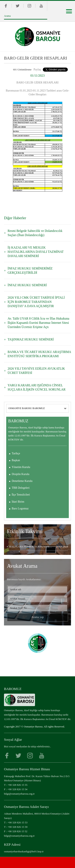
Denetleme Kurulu (22, 481)
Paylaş (37, 69)
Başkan (16, 460)
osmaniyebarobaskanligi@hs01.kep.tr (24, 851)
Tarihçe (16, 453)
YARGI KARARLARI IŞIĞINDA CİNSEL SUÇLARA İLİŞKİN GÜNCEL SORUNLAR (37, 387)
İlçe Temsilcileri (21, 495)
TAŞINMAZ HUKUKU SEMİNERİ (31, 339)
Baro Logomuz (20, 509)
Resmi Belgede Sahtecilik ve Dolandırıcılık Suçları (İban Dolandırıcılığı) (35, 233)
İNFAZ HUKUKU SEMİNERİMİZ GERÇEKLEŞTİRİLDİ (30, 270)
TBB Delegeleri (21, 488)
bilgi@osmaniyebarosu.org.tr (19, 794)
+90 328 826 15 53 (17, 822)
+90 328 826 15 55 (17, 785)
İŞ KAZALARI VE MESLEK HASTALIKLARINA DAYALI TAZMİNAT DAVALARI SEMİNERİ (36, 252)
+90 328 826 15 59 (17, 827)
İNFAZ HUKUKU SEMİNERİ (27, 285)
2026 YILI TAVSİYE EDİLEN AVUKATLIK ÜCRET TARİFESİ (36, 371)
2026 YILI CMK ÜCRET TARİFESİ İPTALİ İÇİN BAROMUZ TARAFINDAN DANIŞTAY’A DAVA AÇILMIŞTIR (36, 302)
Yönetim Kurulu (21, 467)
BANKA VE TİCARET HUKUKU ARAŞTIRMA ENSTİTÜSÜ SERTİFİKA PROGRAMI (39, 354)
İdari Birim (18, 502)
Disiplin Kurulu (21, 474)
